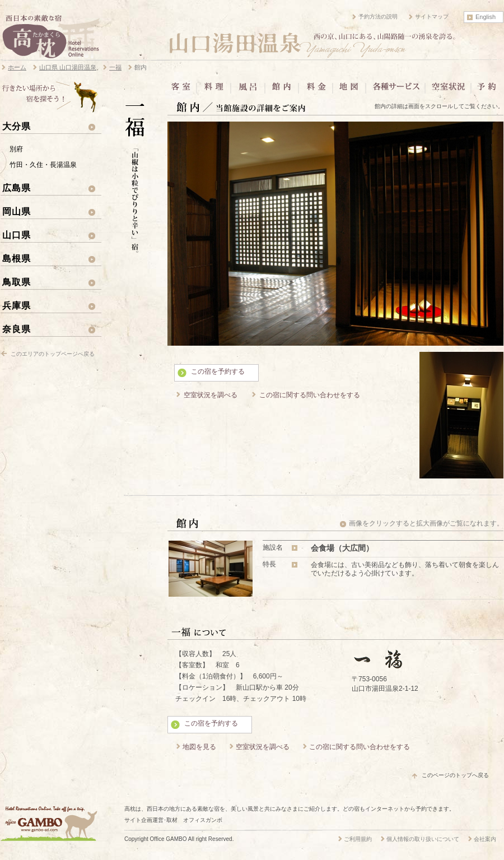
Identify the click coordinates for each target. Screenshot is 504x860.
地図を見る (199, 747)
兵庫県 (17, 305)
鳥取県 (17, 282)
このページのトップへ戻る (455, 775)
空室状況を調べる (211, 395)
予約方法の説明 (378, 17)
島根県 (17, 258)
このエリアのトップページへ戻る (53, 354)
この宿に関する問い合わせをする (310, 395)
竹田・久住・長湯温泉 (43, 165)
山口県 (17, 235)
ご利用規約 (358, 839)
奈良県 (17, 329)
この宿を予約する (218, 371)
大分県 (17, 126)
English (486, 17)
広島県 (17, 188)
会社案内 (485, 839)
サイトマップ (432, 17)
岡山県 (17, 211)
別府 (16, 149)
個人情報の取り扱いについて (423, 839)
